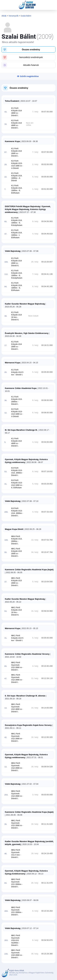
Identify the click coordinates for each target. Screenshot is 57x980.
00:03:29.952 (47, 484)
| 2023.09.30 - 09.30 (29, 141)
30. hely (35, 954)
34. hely (35, 552)
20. (6, 372)
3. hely (35, 345)
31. (6, 484)
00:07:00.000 (47, 112)
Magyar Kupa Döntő (14, 529)
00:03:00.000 (47, 795)
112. (6, 274)
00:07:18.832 (47, 471)
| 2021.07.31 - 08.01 (34, 757)
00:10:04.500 (47, 582)
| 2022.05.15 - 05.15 (29, 628)
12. (6, 413)
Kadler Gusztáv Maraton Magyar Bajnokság (25, 304)
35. (6, 824)
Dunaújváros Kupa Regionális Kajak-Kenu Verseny (28, 725)
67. (6, 152)
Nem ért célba (30, 124)
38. (6, 316)
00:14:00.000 (47, 708)
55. (6, 552)
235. (6, 954)
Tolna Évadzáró (12, 101)
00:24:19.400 (47, 854)
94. (6, 287)
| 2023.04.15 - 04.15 (29, 363)
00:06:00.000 (47, 400)
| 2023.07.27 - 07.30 (27, 212)
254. (6, 795)
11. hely (35, 678)
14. (6, 708)
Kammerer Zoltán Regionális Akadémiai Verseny (27, 654)
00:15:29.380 (47, 954)
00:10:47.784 (47, 552)
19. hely (35, 854)
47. (6, 234)
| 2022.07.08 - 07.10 (29, 501)
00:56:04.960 (47, 611)
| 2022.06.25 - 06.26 (32, 529)
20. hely (35, 262)
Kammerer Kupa (12, 141)
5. (5, 442)
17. (6, 345)
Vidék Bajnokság (13, 251)
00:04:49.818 (47, 234)
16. (6, 124)
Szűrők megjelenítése (29, 76)
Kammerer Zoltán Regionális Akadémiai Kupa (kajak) (29, 570)
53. (6, 472)
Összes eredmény (19, 88)
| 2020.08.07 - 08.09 (29, 900)
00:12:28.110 (47, 678)
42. (6, 737)
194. (6, 262)
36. (6, 400)
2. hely (35, 164)
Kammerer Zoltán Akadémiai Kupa (21, 388)
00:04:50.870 (47, 940)
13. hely (35, 540)
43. (6, 112)
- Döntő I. (18, 375)
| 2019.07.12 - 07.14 (29, 928)
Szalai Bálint (26, 16)
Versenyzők (14, 16)
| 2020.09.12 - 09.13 (34, 874)
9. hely (35, 221)
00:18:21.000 (47, 345)
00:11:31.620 (47, 824)
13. (6, 767)
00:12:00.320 (47, 737)
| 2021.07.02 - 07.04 (29, 784)
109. (6, 540)
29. (6, 165)
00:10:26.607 (47, 262)
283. (6, 911)
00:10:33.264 (47, 911)
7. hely (35, 112)
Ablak (4, 16)
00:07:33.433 (47, 512)
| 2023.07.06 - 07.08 (29, 251)
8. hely (35, 911)
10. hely (35, 737)
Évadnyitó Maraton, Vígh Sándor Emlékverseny (27, 333)
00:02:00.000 (47, 164)
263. (6, 940)
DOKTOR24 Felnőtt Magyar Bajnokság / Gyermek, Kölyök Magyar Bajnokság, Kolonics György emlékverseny (28, 209)
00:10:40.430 (47, 666)
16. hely (35, 767)
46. (6, 854)
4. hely (35, 234)
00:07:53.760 (47, 540)
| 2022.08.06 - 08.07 (34, 462)
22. (6, 177)
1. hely (35, 189)
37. (6, 582)
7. (5, 189)
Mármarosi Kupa (12, 363)
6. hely (35, 286)
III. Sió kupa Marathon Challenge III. (21, 430)
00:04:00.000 (47, 442)
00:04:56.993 (47, 221)
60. (6, 222)
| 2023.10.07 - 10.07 (28, 101)
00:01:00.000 (47, 189)
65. (6, 666)
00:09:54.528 (47, 767)
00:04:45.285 (47, 286)
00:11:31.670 (47, 883)
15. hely (35, 611)
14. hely (35, 708)
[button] (28, 49)
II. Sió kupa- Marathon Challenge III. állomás (25, 696)
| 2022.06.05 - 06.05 (14, 572)
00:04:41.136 (47, 274)
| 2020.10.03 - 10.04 (30, 844)
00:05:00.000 (47, 177)
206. (6, 512)
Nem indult (33, 316)
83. (6, 883)
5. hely (35, 177)
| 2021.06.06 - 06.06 (14, 815)
